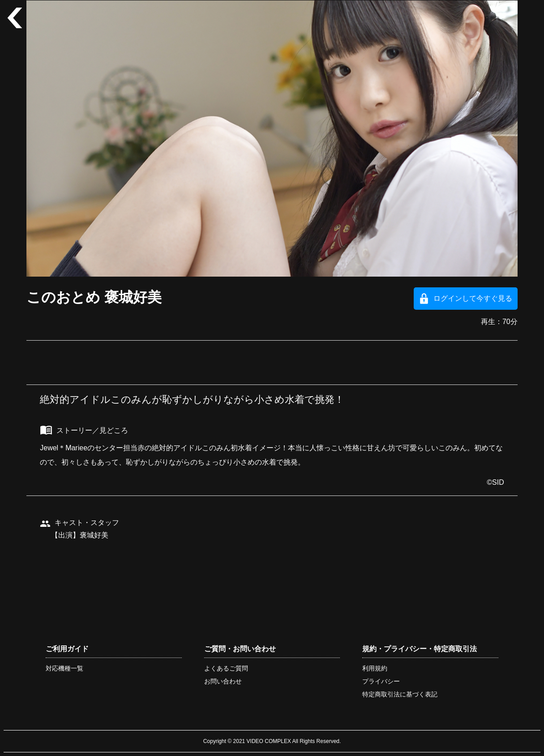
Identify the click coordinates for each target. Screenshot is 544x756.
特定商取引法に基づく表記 (400, 694)
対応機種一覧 (64, 668)
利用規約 (375, 668)
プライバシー (381, 681)
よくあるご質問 (226, 668)
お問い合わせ (223, 681)
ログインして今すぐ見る (473, 298)
